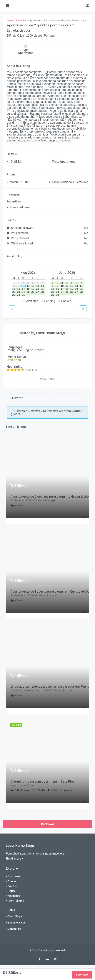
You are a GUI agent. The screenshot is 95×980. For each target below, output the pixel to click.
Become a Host (17, 921)
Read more (15, 857)
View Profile (47, 379)
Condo (12, 880)
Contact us (14, 928)
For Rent (13, 885)
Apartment (14, 875)
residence (14, 895)
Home (11, 909)
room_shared (16, 900)
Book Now (47, 823)
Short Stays (15, 915)
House (12, 890)
